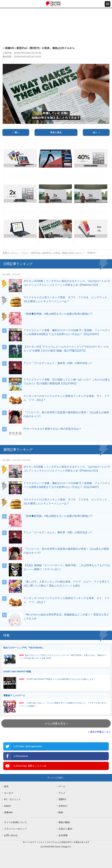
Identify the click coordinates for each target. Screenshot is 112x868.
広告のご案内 (65, 829)
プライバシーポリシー (15, 829)
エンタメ (9, 793)
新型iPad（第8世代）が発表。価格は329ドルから (56, 253)
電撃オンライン (10, 253)
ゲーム (62, 786)
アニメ (62, 793)
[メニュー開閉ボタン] (108, 4)
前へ (17, 132)
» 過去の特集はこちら (99, 732)
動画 (61, 812)
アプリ (25, 253)
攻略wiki (8, 812)
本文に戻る (56, 132)
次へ (95, 132)
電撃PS (62, 799)
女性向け (63, 806)
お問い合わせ (11, 835)
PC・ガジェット (12, 799)
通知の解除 (64, 822)
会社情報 (63, 835)
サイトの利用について (15, 822)
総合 (6, 786)
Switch (7, 806)
